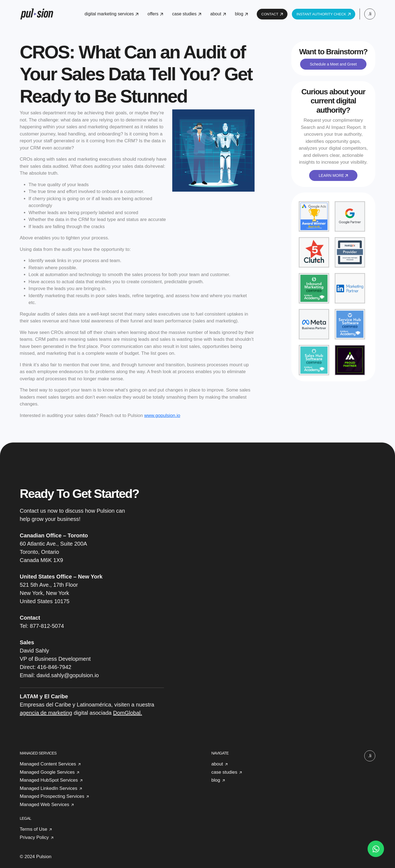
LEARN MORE (333, 175)
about (218, 14)
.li (370, 14)
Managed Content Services (48, 764)
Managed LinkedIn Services (49, 788)
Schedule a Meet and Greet (333, 64)
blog (241, 14)
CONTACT (272, 14)
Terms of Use (33, 829)
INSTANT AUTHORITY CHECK (324, 14)
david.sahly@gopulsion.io (68, 675)
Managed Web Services (44, 805)
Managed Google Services (47, 772)
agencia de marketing (46, 713)
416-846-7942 (54, 667)
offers (155, 14)
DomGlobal (127, 713)
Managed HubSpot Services (49, 780)
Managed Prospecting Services (52, 796)
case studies (187, 14)
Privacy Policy (34, 837)
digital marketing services (111, 14)
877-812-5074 (47, 626)
